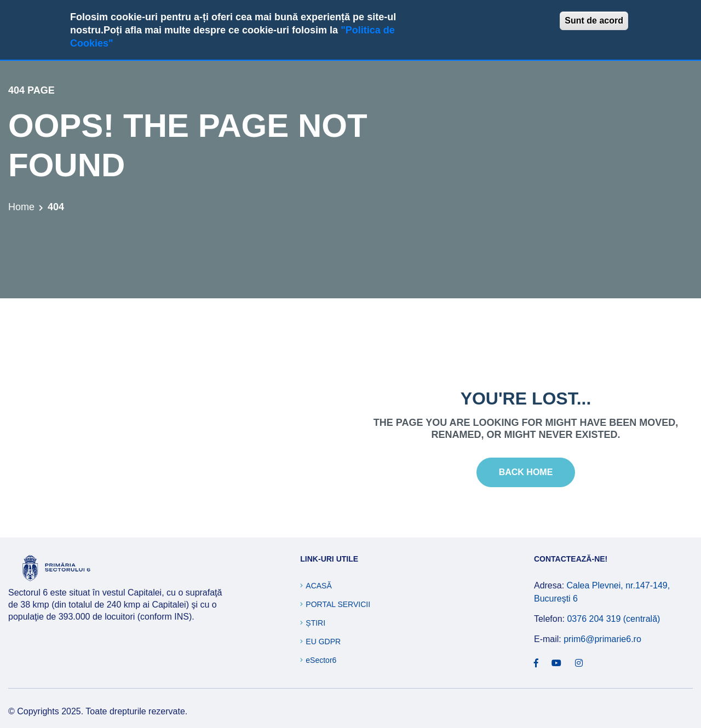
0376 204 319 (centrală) (613, 619)
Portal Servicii (338, 604)
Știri (315, 623)
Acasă (318, 586)
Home (21, 207)
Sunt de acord (594, 21)
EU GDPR (323, 642)
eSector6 (321, 660)
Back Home (526, 472)
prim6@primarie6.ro (602, 639)
